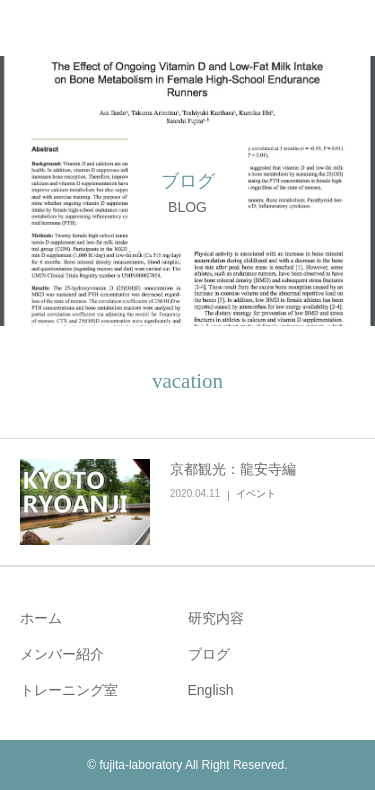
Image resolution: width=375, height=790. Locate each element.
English (211, 690)
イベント (256, 493)
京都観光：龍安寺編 (233, 469)
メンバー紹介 (62, 654)
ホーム (41, 618)
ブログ (209, 654)
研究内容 (216, 618)
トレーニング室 (69, 690)
